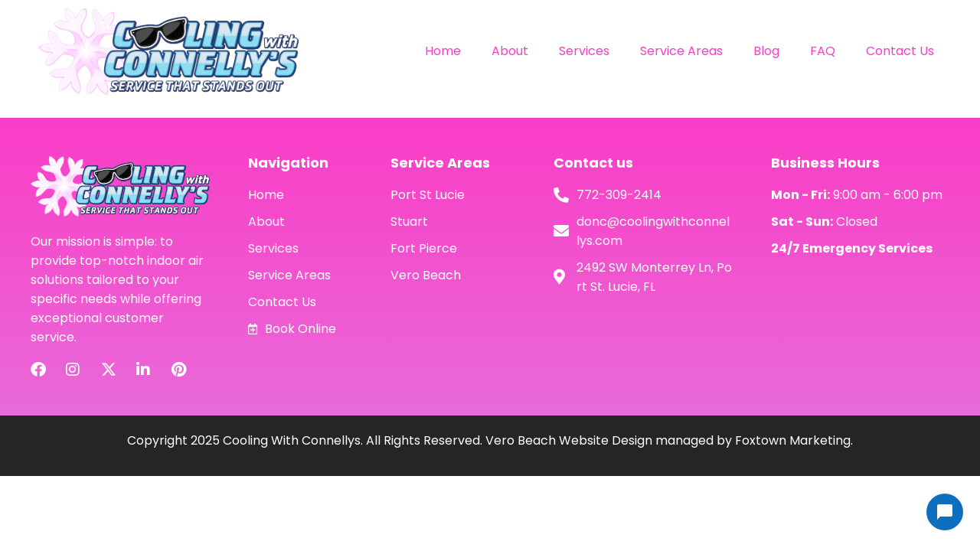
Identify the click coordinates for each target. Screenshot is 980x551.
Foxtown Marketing (793, 440)
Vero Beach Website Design (569, 440)
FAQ (823, 51)
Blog (766, 51)
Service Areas (681, 51)
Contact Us (900, 51)
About (510, 51)
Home (443, 51)
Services (584, 51)
